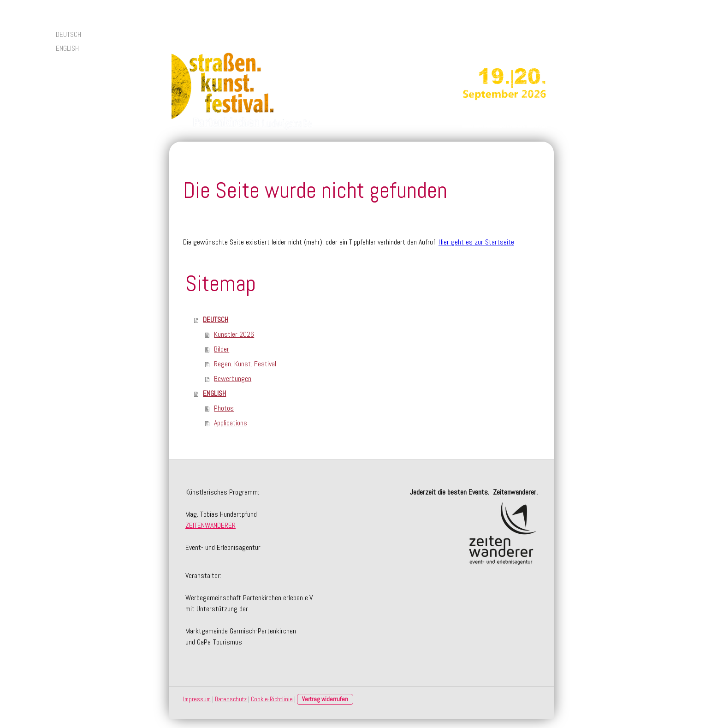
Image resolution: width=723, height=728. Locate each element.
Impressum (197, 699)
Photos (224, 408)
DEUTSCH (68, 34)
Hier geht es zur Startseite (476, 242)
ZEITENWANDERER (210, 525)
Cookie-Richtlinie (272, 699)
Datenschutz (231, 699)
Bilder (222, 349)
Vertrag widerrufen (325, 699)
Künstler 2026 (234, 334)
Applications (231, 423)
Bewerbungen (233, 379)
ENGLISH (67, 48)
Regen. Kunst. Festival (245, 364)
